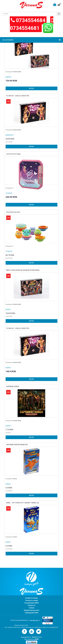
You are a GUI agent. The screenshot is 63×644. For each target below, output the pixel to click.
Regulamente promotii (31, 610)
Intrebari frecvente (31, 598)
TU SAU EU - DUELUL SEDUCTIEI (18, 96)
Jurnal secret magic (13, 154)
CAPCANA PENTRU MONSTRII (17, 445)
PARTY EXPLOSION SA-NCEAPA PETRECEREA (23, 270)
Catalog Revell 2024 (31, 613)
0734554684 (31, 20)
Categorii (8, 40)
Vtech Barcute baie (13, 212)
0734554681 (25, 28)
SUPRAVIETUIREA (13, 386)
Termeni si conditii (31, 600)
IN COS (31, 88)
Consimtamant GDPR (31, 603)
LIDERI (36, 639)
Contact (31, 608)
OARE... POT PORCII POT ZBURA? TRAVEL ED (23, 503)
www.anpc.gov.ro (35, 620)
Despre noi (32, 605)
